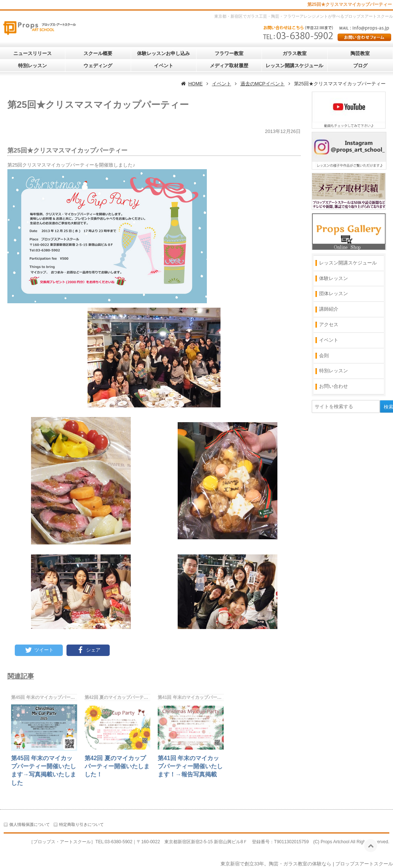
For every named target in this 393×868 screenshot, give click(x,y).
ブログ (360, 66)
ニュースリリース (33, 53)
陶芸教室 (360, 53)
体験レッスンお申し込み (163, 53)
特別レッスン (33, 66)
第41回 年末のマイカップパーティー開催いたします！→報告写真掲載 (190, 766)
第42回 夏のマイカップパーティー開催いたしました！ (117, 766)
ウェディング (98, 66)
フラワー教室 (229, 53)
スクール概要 (98, 53)
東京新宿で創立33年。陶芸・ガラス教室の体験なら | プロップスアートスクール (307, 864)
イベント (164, 66)
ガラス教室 (295, 53)
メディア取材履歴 (229, 66)
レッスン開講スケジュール (294, 66)
